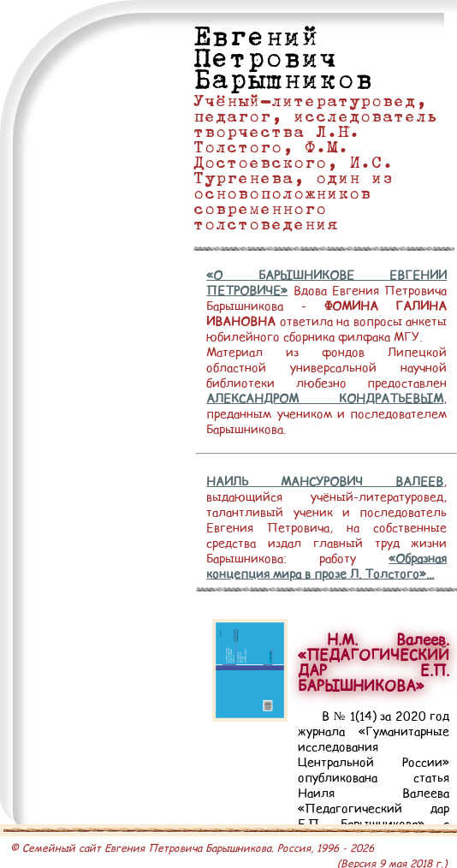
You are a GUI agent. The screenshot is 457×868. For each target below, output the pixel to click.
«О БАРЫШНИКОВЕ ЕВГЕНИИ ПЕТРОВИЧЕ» (326, 282)
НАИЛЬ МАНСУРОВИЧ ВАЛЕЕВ (325, 481)
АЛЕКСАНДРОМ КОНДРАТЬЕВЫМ (325, 398)
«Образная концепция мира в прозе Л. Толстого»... (326, 566)
